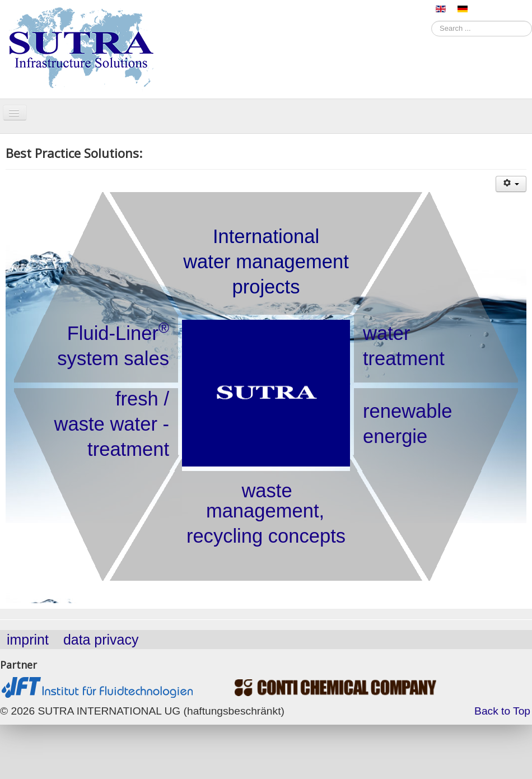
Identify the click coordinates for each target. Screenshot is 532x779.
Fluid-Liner (118, 332)
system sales (113, 358)
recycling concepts (266, 536)
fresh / (142, 399)
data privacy (101, 640)
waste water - (112, 424)
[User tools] (511, 184)
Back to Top (502, 711)
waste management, (265, 501)
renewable (407, 411)
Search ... (431, 20)
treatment (404, 358)
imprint (28, 640)
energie (395, 436)
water (386, 333)
